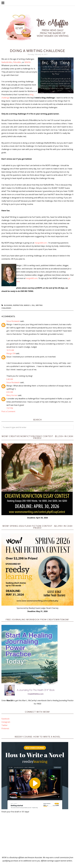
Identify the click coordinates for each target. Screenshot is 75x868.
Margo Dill (11, 353)
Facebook (5, 719)
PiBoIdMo (17, 62)
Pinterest (5, 728)
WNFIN (27, 62)
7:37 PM (10, 408)
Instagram (6, 722)
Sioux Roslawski (13, 321)
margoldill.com (41, 243)
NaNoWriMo (7, 62)
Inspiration (18, 305)
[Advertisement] (37, 835)
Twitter (5, 725)
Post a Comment (8, 411)
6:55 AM (10, 392)
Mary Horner (12, 395)
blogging (8, 305)
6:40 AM (10, 379)
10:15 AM (10, 350)
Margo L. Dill (29, 305)
